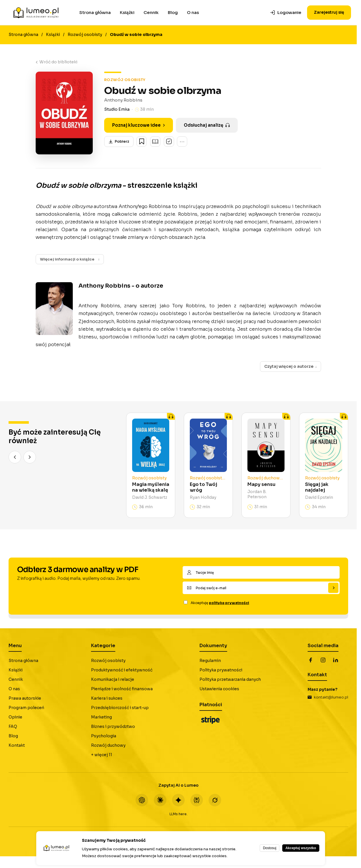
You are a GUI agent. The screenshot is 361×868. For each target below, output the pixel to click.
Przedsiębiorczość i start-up (120, 708)
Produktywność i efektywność (122, 670)
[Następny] (30, 457)
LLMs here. (179, 814)
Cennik (151, 12)
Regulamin (210, 661)
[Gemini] (178, 800)
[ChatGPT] (142, 800)
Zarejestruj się (329, 12)
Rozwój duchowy (108, 746)
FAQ (13, 727)
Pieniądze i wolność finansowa (122, 689)
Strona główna (95, 12)
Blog (173, 12)
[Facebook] (310, 660)
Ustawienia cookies (219, 689)
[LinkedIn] (336, 660)
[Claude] (160, 800)
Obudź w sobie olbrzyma (136, 35)
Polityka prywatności (221, 670)
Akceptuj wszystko (301, 848)
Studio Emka (117, 109)
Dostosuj (270, 848)
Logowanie (286, 12)
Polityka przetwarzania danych (230, 680)
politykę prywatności (229, 603)
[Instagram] (323, 660)
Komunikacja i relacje (113, 680)
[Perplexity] (197, 800)
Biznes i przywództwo (113, 727)
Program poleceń (26, 708)
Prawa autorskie (25, 699)
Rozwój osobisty (85, 35)
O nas (193, 12)
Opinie (15, 717)
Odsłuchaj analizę (207, 125)
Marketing (101, 717)
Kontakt (17, 746)
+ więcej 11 (102, 755)
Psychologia (104, 736)
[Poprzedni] (15, 457)
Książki (127, 12)
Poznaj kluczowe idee (139, 125)
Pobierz (119, 141)
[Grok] (215, 800)
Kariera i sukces (107, 699)
